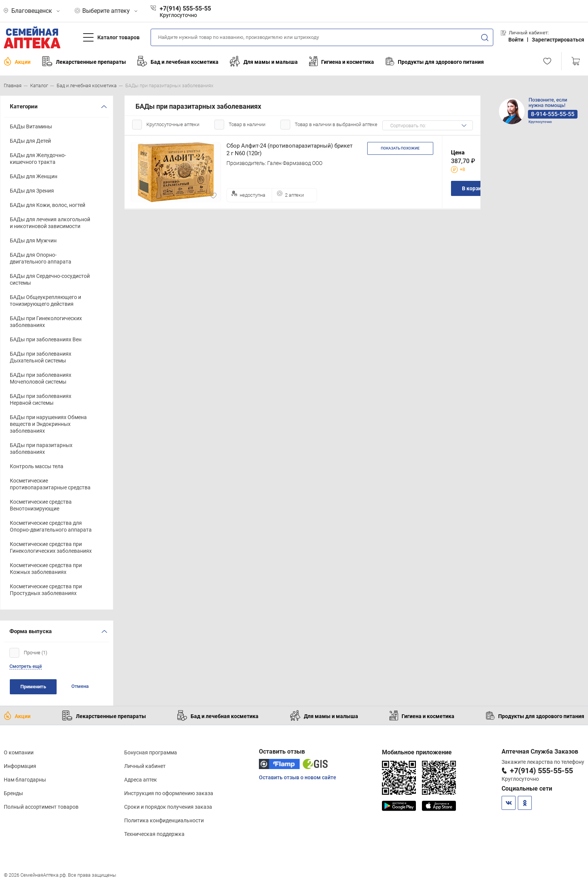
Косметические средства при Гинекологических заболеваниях (51, 547)
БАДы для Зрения (32, 191)
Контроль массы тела (37, 466)
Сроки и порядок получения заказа (168, 807)
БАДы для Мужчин (33, 240)
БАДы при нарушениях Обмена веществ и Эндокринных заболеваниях (48, 424)
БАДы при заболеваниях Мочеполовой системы (41, 378)
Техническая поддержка (154, 834)
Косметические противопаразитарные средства (50, 484)
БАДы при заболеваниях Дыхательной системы (41, 357)
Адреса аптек (141, 780)
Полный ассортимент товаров (41, 807)
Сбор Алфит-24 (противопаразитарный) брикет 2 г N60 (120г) (289, 150)
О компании (19, 752)
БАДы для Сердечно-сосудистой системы (50, 279)
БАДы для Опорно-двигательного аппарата (41, 258)
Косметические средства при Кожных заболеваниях (46, 569)
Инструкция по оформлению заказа (169, 793)
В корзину (474, 188)
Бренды (13, 793)
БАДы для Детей (30, 141)
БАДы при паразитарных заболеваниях (41, 449)
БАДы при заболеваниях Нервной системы (41, 399)
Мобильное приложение (417, 752)
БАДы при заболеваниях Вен (46, 339)
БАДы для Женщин (34, 176)
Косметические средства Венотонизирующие (41, 505)
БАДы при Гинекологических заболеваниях (46, 322)
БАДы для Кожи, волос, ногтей (48, 205)
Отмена (80, 686)
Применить (33, 687)
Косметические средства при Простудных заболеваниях (46, 590)
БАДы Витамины (31, 126)
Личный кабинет (145, 766)
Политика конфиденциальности (164, 820)
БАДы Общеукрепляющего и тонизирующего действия (45, 301)
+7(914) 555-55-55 (541, 771)
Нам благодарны (25, 780)
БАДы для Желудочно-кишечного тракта (38, 159)
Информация (20, 766)
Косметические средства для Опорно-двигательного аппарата (51, 526)
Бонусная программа (151, 752)
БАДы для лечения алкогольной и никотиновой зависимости (50, 223)
